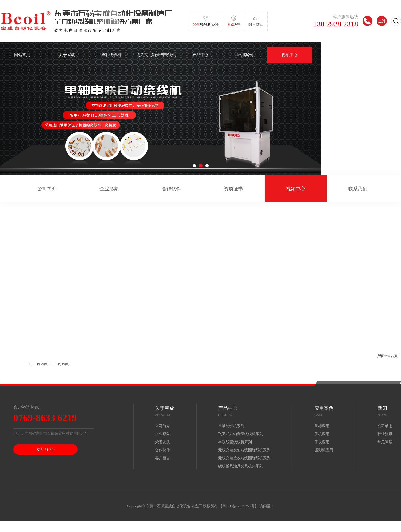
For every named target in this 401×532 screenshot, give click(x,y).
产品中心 (200, 55)
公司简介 (47, 189)
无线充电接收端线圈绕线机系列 (244, 458)
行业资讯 (385, 434)
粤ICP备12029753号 (238, 506)
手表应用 (322, 442)
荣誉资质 (163, 442)
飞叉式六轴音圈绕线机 (156, 55)
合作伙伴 (171, 189)
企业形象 (109, 189)
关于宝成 (67, 55)
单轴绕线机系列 (231, 426)
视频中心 (290, 55)
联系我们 (358, 189)
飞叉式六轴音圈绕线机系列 (241, 434)
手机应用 (322, 434)
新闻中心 (334, 55)
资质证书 (233, 189)
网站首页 (22, 55)
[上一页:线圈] (39, 364)
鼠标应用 (322, 426)
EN (382, 21)
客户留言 (163, 458)
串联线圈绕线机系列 (235, 442)
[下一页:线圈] (60, 364)
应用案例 (245, 55)
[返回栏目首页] (388, 356)
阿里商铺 (256, 25)
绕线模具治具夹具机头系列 (241, 466)
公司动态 (385, 426)
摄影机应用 (324, 450)
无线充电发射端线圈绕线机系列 (244, 450)
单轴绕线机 (111, 55)
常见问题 (385, 442)
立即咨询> (45, 449)
